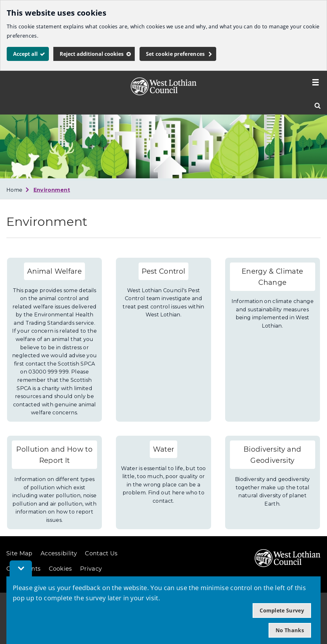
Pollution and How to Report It (54, 455)
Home (14, 190)
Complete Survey (282, 611)
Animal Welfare (54, 271)
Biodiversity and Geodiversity (272, 455)
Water (164, 449)
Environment (52, 190)
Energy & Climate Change (272, 277)
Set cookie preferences (175, 54)
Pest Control (164, 271)
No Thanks (290, 630)
